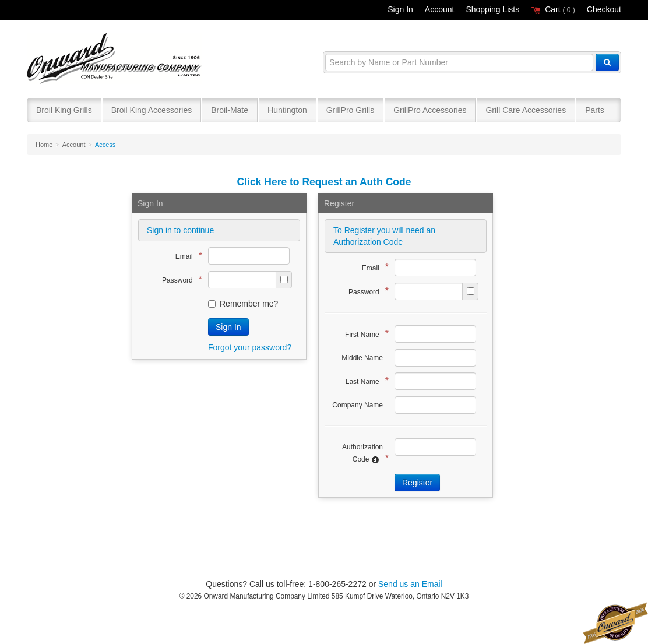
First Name (364, 334)
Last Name (364, 381)
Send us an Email (410, 584)
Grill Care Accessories (526, 110)
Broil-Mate (230, 110)
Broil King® (116, 59)
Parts (595, 110)
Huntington (287, 110)
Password (179, 279)
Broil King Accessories (152, 110)
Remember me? (243, 304)
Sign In (400, 9)
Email (186, 256)
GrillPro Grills (350, 110)
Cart (553, 9)
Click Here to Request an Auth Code (324, 182)
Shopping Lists (492, 9)
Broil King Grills (64, 110)
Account (440, 9)
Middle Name (362, 358)
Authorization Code (362, 453)
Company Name (358, 405)
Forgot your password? (250, 347)
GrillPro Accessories (430, 110)
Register (417, 483)
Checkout (604, 9)
